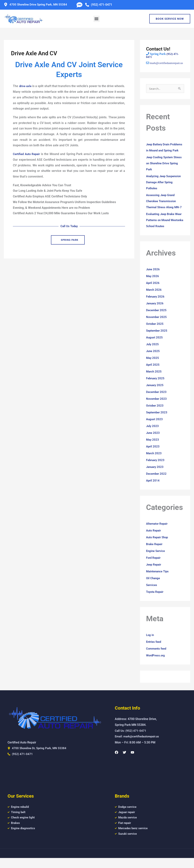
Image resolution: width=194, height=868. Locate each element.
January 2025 (155, 393)
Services (152, 593)
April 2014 (153, 489)
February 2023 (156, 468)
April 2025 (153, 373)
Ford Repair (154, 566)
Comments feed (157, 657)
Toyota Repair (156, 600)
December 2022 (157, 482)
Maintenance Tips (158, 579)
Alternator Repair (158, 532)
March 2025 (154, 380)
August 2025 (155, 346)
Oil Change (153, 586)
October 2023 (155, 414)
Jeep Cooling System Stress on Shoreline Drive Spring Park (163, 171)
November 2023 (157, 407)
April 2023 (153, 455)
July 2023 (153, 434)
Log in (150, 643)
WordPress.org (156, 663)
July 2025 (153, 352)
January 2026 (155, 311)
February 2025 (156, 386)
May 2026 (153, 284)
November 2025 (157, 325)
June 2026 (153, 277)
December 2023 (157, 400)
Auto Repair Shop (158, 545)
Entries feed (154, 650)
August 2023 (155, 427)
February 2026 (156, 305)
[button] (97, 19)
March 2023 (154, 461)
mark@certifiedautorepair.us (163, 65)
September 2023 (157, 420)
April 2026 (153, 291)
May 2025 (153, 366)
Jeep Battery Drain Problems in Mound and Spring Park (162, 152)
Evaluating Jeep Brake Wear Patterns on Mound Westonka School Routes (163, 228)
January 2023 (155, 475)
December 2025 (157, 318)
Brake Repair (155, 552)
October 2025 (155, 332)
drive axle (27, 86)
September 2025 (157, 339)
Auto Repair (154, 539)
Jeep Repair (154, 573)
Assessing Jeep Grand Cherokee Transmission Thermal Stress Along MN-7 (165, 209)
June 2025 (153, 359)
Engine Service (156, 559)
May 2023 (153, 448)
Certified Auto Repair (27, 154)
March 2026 (154, 298)
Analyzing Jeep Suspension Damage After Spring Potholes (165, 190)
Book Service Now (170, 19)
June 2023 (153, 441)
